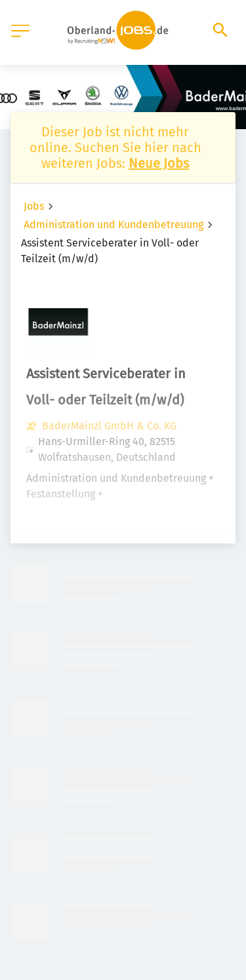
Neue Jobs (159, 163)
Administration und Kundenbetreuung (113, 225)
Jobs (34, 206)
